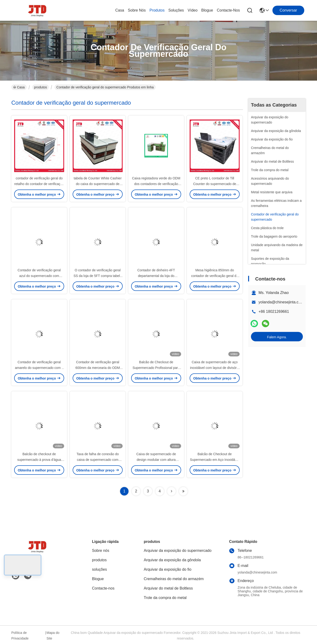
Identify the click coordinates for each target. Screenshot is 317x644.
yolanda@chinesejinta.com (281, 302)
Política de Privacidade (20, 636)
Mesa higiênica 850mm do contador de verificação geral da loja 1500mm (215, 276)
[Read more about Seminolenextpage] (171, 491)
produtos (157, 10)
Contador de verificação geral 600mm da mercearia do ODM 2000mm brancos (98, 368)
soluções (176, 10)
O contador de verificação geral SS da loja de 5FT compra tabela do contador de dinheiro (98, 276)
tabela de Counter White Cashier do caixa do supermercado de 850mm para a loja (98, 184)
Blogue (207, 10)
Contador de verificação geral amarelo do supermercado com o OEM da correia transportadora (39, 368)
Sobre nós (137, 10)
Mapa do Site (53, 636)
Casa (120, 10)
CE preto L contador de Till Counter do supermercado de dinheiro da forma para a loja (215, 184)
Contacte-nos (228, 10)
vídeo (193, 10)
